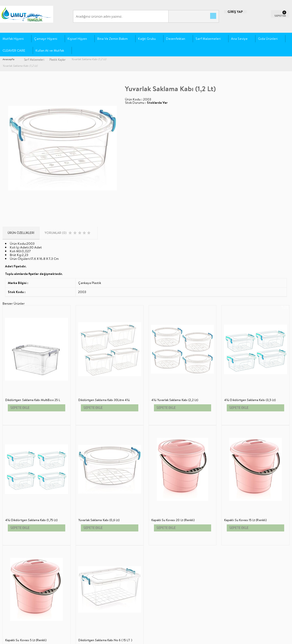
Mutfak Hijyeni (13, 40)
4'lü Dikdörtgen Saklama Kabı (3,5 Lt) (176, 441)
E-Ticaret (133, 638)
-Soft (122, 638)
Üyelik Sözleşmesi (14, 551)
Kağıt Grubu (147, 40)
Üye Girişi (106, 551)
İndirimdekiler (61, 558)
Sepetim (57, 573)
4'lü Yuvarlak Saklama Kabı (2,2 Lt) (101, 441)
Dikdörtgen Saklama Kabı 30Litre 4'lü (30, 441)
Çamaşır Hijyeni (46, 40)
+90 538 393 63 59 (194, 554)
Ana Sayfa (57, 543)
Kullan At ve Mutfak (50, 51)
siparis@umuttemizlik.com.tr (177, 562)
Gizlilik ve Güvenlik (15, 573)
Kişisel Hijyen (77, 40)
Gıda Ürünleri (268, 40)
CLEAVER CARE (14, 51)
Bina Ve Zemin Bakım (112, 40)
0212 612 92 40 (167, 554)
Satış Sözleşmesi (13, 558)
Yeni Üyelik (107, 543)
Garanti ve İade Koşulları (18, 566)
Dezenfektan (176, 40)
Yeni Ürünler (59, 551)
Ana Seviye (239, 40)
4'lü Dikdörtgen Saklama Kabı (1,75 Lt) (250, 441)
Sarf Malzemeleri (208, 40)
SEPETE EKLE (22, 449)
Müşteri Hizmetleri (63, 566)
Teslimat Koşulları (14, 543)
